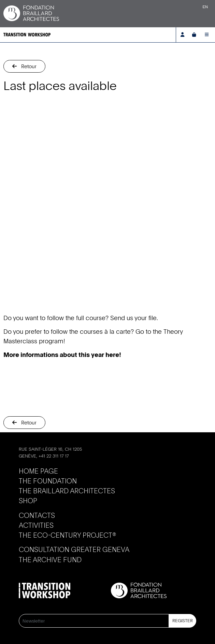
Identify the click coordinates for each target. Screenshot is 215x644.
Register (183, 620)
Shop (28, 501)
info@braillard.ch (41, 462)
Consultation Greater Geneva (74, 549)
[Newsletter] (94, 621)
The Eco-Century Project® (67, 535)
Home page (38, 471)
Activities (36, 525)
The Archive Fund (50, 560)
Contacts (37, 515)
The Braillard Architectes (67, 491)
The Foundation (48, 481)
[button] (24, 66)
